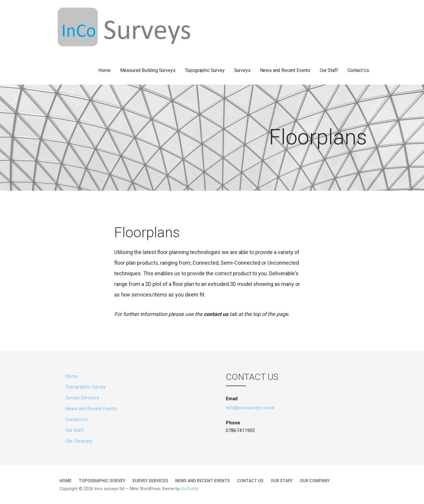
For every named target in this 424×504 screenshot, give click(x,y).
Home (104, 70)
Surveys (242, 70)
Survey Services (82, 398)
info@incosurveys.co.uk (250, 408)
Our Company (79, 441)
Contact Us (358, 70)
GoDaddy (190, 489)
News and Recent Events (285, 70)
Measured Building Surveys (148, 70)
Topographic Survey (205, 70)
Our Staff (329, 70)
